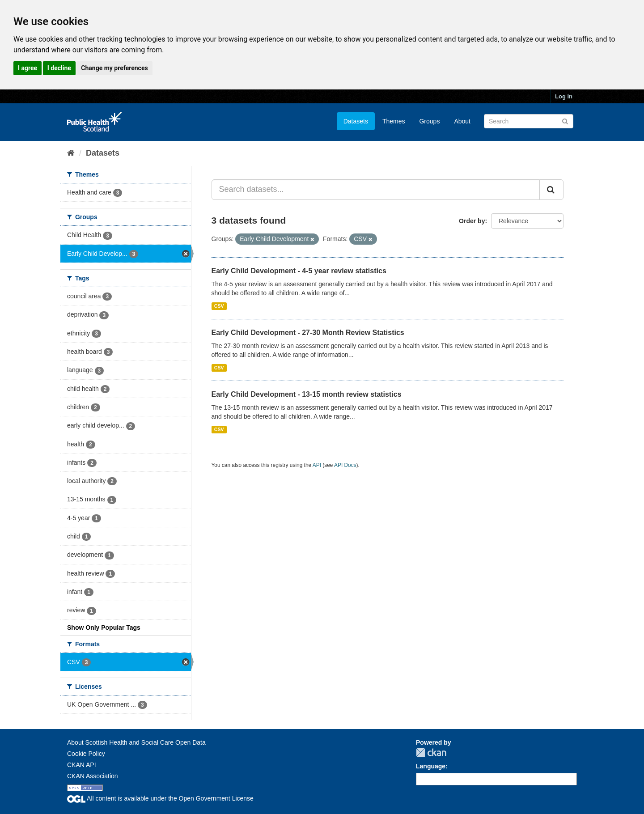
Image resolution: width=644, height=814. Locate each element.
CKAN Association (93, 776)
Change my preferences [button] (114, 68)
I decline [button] (59, 68)
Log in (564, 96)
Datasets (356, 121)
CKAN (431, 753)
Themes (394, 121)
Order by (472, 221)
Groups (429, 121)
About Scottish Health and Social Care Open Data (136, 742)
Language (431, 766)
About (462, 121)
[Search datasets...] (376, 190)
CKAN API (82, 765)
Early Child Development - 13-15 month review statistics (307, 394)
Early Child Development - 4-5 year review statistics (299, 271)
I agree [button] (28, 68)
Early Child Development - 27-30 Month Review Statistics (308, 333)
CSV (219, 306)
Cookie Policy (86, 754)
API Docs (345, 465)
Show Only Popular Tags (104, 627)
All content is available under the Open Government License (160, 798)
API (317, 465)
